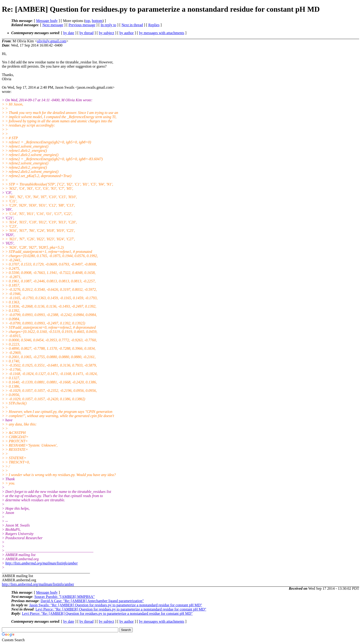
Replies (154, 25)
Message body (47, 21)
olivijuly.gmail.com (51, 41)
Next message (53, 25)
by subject (106, 33)
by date (69, 33)
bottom (97, 21)
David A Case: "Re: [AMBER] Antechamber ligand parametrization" (92, 601)
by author (127, 33)
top (88, 21)
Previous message (82, 25)
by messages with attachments (162, 33)
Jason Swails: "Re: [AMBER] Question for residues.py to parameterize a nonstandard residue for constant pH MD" (116, 605)
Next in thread (132, 25)
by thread (87, 33)
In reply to (109, 25)
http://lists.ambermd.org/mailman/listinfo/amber (42, 563)
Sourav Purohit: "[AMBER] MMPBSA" (65, 597)
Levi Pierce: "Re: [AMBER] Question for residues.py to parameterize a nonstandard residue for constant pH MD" (121, 609)
